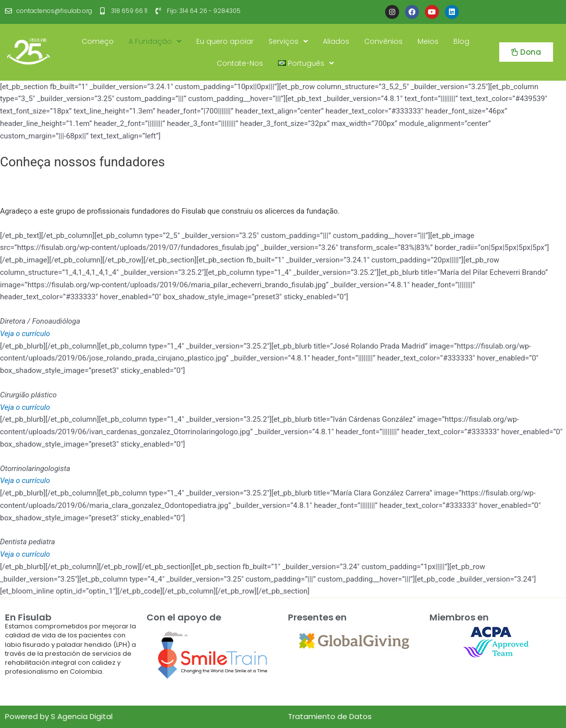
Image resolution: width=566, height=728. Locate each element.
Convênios (383, 41)
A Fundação (155, 41)
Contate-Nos (240, 63)
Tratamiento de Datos (330, 716)
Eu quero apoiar (225, 41)
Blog (461, 41)
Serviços (288, 41)
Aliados (336, 41)
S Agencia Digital (82, 716)
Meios (428, 41)
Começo (98, 41)
